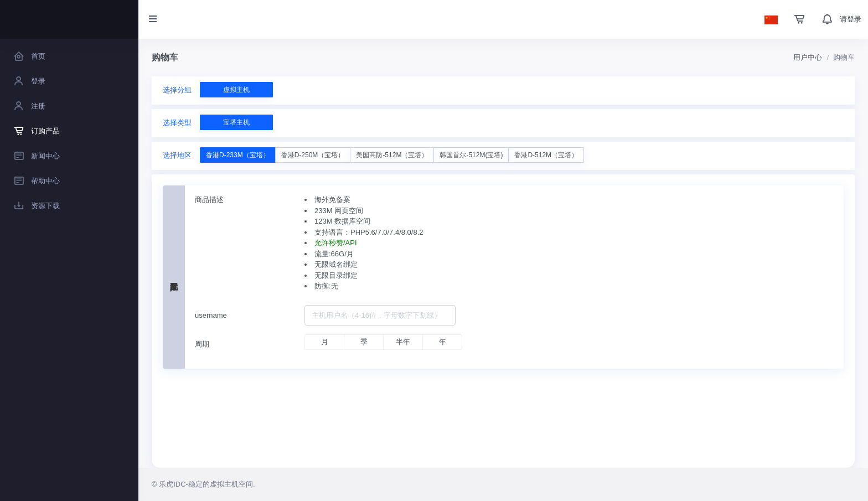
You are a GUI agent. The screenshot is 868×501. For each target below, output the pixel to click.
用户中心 (808, 57)
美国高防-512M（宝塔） (392, 155)
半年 (403, 342)
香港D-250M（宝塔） (313, 155)
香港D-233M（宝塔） (238, 155)
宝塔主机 (236, 122)
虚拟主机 (236, 90)
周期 (202, 344)
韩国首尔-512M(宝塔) (471, 155)
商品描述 (209, 200)
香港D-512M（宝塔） (546, 155)
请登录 (851, 19)
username (211, 315)
